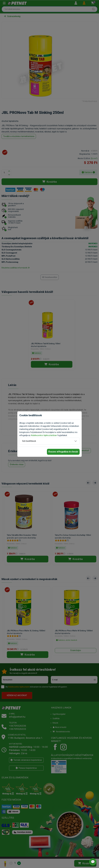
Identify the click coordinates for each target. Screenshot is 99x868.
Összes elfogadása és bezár (63, 452)
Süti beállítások (29, 441)
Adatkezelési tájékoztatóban (44, 435)
